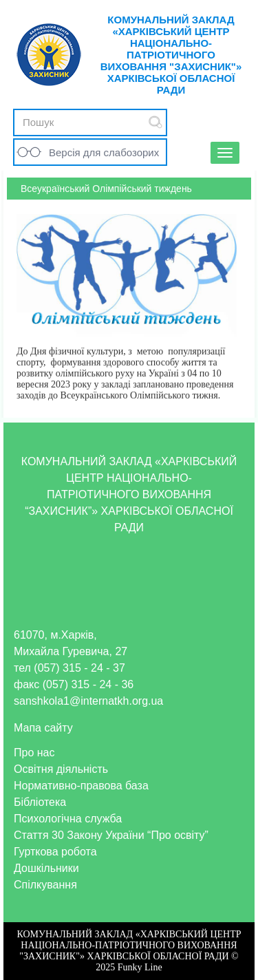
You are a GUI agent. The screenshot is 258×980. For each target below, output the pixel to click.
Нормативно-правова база (81, 786)
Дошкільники (46, 868)
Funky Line (140, 967)
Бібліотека (40, 802)
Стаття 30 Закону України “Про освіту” (111, 835)
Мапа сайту (43, 728)
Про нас (34, 753)
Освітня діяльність (61, 769)
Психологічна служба (68, 819)
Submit (155, 122)
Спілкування (45, 885)
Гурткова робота (55, 852)
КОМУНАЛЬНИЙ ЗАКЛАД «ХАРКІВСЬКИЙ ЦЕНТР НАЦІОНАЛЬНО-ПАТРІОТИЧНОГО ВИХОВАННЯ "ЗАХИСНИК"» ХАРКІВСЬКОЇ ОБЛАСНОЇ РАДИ (171, 55)
